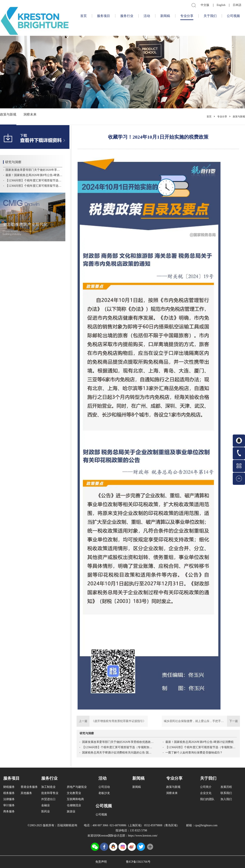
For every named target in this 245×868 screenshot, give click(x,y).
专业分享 (222, 117)
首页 (84, 16)
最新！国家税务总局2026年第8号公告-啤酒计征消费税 (199, 742)
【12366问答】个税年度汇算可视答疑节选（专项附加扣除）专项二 (118, 747)
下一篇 (201, 721)
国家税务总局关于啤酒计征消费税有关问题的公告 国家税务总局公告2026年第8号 (118, 753)
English (221, 5)
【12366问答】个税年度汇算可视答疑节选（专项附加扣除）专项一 (201, 747)
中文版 (205, 5)
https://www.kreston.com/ (143, 836)
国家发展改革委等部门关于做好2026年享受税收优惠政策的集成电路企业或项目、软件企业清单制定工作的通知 (118, 742)
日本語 (237, 5)
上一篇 (112, 721)
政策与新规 (239, 117)
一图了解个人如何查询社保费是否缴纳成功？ (194, 753)
